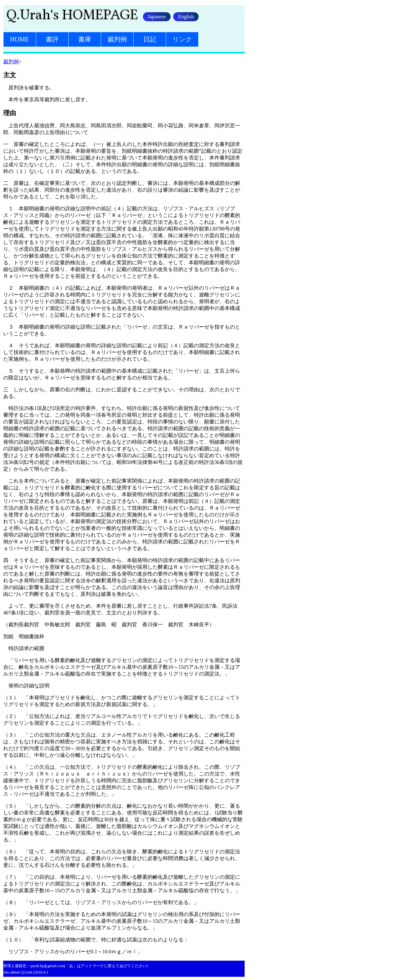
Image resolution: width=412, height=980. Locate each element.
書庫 (85, 39)
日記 (150, 39)
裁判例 (117, 39)
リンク (182, 39)
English (186, 17)
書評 (52, 39)
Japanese (157, 17)
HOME (19, 39)
